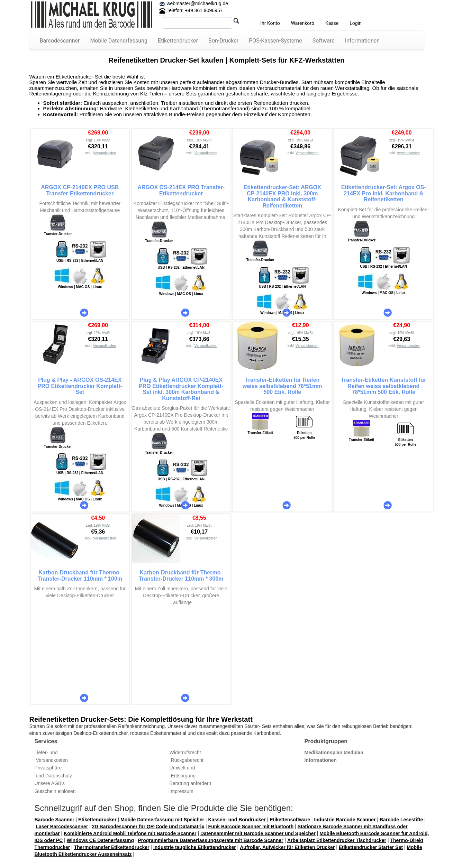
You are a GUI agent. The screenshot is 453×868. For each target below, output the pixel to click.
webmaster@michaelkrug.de (197, 3)
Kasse (332, 23)
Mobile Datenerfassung (119, 41)
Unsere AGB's (50, 783)
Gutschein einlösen (55, 791)
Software (324, 41)
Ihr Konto (270, 23)
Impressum (182, 791)
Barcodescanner (60, 41)
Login (356, 23)
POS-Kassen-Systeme (275, 41)
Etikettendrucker (178, 41)
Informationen (362, 41)
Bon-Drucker (223, 41)
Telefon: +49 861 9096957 (191, 10)
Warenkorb (303, 23)
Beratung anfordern (191, 783)
